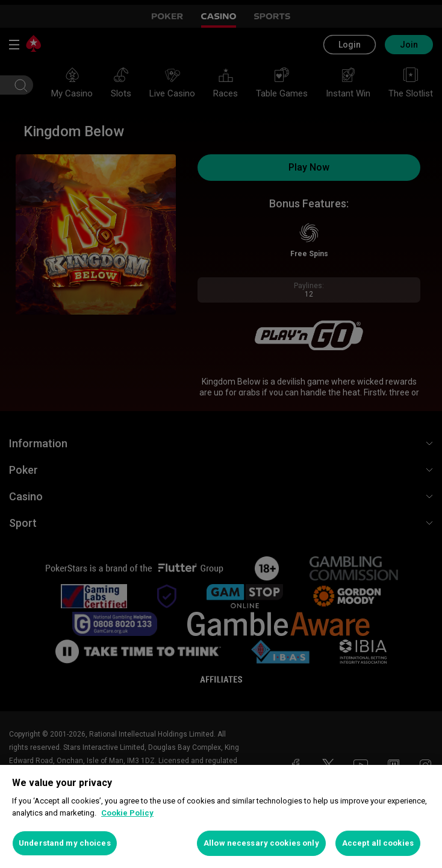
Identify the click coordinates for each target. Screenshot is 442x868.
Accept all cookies (378, 843)
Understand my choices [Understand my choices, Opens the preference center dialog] (65, 843)
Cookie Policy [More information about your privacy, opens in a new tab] (127, 813)
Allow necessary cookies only (261, 843)
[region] (221, 816)
